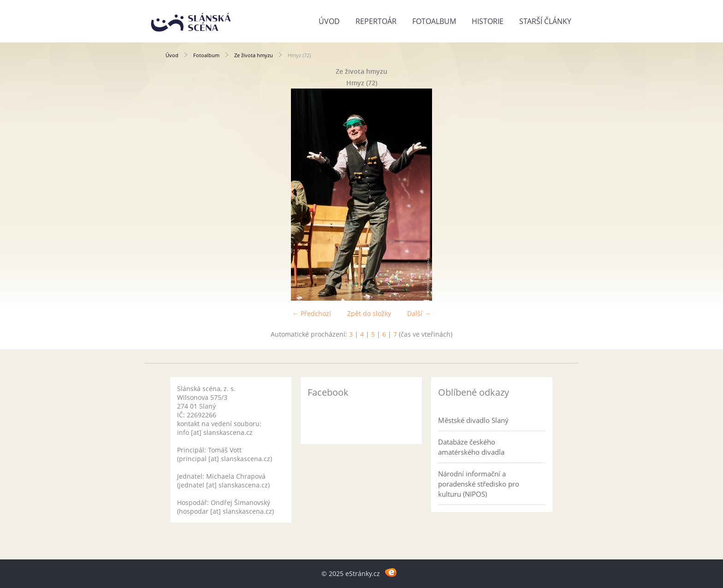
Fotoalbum (434, 21)
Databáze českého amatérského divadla (471, 447)
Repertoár (376, 21)
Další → (419, 313)
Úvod (329, 21)
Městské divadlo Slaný (473, 420)
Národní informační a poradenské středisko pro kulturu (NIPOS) (479, 484)
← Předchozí (312, 313)
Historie (488, 21)
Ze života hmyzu (254, 55)
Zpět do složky (369, 313)
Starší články (545, 21)
